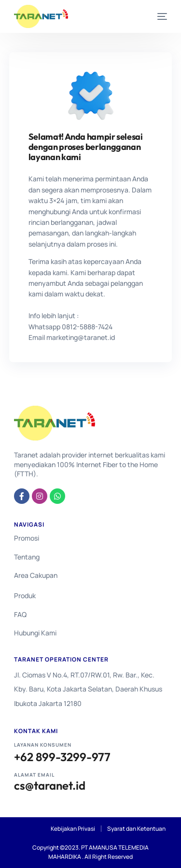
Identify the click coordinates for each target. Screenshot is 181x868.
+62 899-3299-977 (62, 757)
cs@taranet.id (50, 786)
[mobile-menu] (155, 16)
